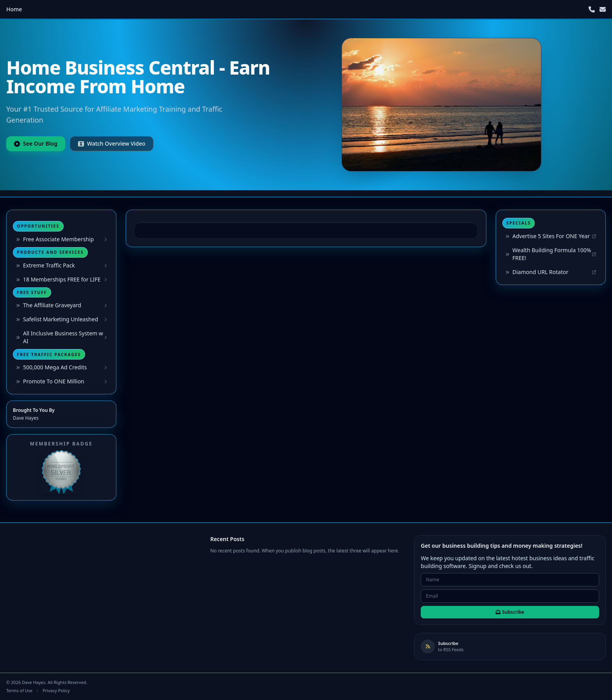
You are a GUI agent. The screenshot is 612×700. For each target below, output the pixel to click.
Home (14, 9)
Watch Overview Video (112, 143)
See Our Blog (36, 143)
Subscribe (510, 612)
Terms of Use (19, 690)
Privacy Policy (56, 690)
